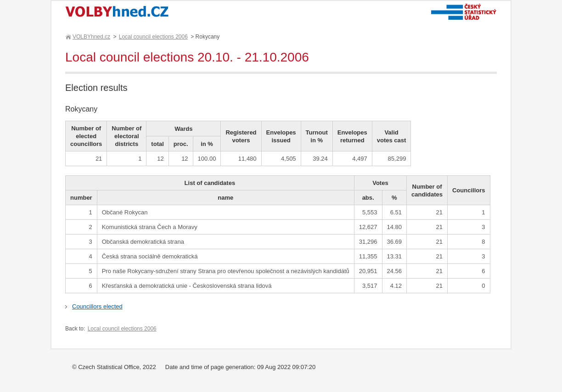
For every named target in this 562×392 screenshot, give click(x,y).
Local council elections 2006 (153, 37)
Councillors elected (97, 306)
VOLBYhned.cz (91, 37)
